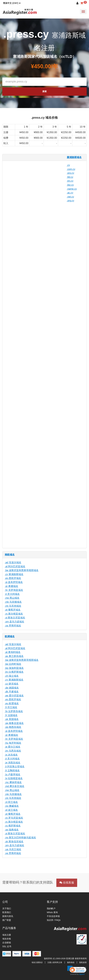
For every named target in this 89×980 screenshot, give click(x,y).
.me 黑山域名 (12, 598)
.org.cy (71, 201)
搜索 (44, 91)
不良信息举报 (53, 916)
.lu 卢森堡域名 (13, 774)
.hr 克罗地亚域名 (14, 590)
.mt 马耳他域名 (13, 606)
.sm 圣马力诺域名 (14, 622)
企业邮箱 (7, 943)
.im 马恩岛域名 (13, 751)
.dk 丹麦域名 (12, 692)
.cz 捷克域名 (12, 684)
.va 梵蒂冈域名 (13, 626)
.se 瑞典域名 (12, 830)
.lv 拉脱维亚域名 (14, 778)
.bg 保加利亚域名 (14, 668)
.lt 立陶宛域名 (12, 770)
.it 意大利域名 (12, 594)
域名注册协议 (37, 962)
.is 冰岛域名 (11, 755)
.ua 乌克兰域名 (13, 849)
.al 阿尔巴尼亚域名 (15, 566)
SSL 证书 (7, 946)
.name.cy (72, 189)
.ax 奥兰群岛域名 (14, 656)
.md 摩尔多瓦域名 (15, 786)
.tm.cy (70, 181)
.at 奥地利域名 (13, 652)
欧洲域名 (10, 636)
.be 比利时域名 (13, 664)
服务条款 (71, 962)
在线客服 (67, 883)
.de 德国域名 (12, 688)
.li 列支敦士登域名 (15, 766)
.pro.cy (71, 173)
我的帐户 (51, 908)
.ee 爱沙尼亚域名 (14, 696)
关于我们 (7, 908)
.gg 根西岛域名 (13, 727)
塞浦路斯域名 (74, 157)
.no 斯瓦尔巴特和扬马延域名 (20, 838)
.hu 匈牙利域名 (13, 743)
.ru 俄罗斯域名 (13, 826)
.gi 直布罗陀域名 (14, 582)
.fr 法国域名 (11, 715)
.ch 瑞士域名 (12, 676)
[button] (12, 3)
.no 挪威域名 (12, 806)
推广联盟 (7, 920)
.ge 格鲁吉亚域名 (14, 723)
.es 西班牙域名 (13, 578)
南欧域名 (10, 555)
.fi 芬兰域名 (11, 707)
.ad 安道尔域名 (13, 562)
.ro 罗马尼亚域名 (14, 818)
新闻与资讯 (8, 916)
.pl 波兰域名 (11, 810)
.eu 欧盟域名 (12, 703)
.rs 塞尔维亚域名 (14, 614)
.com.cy (71, 169)
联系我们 (7, 912)
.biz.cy (70, 185)
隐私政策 (83, 962)
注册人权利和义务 (55, 962)
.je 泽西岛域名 (13, 763)
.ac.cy (70, 193)
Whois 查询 (52, 912)
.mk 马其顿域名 (13, 602)
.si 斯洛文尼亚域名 (15, 618)
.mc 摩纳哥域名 (13, 782)
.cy (68, 165)
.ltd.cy (70, 177)
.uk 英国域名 (12, 719)
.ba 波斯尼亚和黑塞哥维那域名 (22, 570)
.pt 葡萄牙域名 (13, 610)
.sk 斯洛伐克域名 (14, 842)
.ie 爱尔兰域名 (13, 747)
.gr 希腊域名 (11, 586)
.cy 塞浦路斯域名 (14, 574)
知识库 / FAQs (54, 920)
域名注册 (7, 935)
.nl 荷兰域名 (11, 802)
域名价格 (7, 939)
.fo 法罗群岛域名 (14, 711)
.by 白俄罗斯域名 (14, 672)
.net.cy (70, 197)
